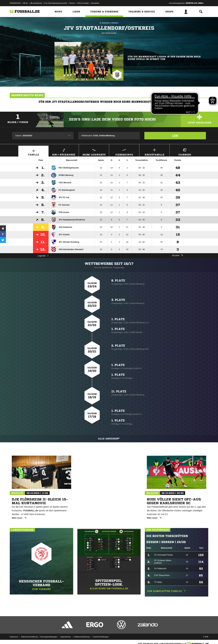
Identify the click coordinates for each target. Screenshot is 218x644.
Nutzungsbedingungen (49, 637)
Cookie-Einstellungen (101, 637)
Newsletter (95, 3)
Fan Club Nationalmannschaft (56, 3)
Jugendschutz (65, 637)
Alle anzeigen (109, 438)
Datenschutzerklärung (29, 637)
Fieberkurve (124, 152)
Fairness (185, 152)
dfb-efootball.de (36, 3)
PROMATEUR (15, 3)
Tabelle (33, 152)
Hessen (115, 23)
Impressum (14, 637)
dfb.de (25, 3)
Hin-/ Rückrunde (64, 152)
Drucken (177, 255)
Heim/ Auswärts (94, 152)
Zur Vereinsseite (109, 33)
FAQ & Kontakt (83, 3)
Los (175, 136)
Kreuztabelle (154, 152)
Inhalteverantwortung (82, 637)
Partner (72, 3)
